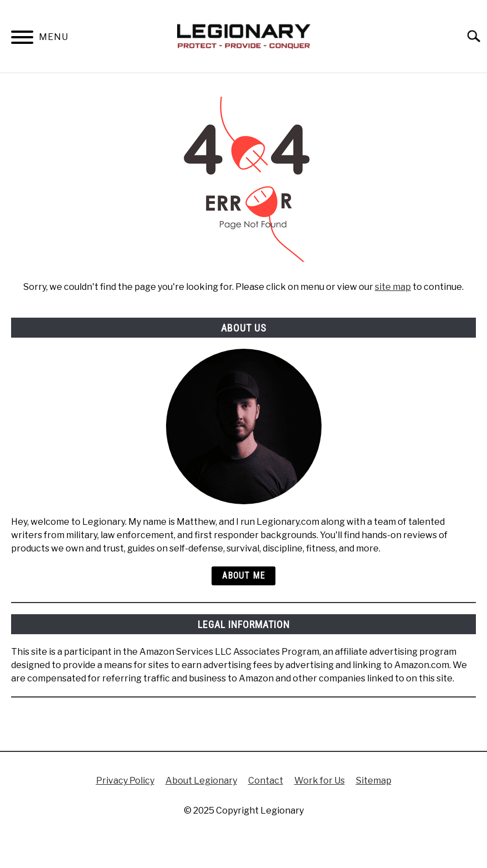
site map (393, 287)
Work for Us (320, 781)
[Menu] (22, 39)
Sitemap (374, 781)
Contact (266, 781)
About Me (244, 576)
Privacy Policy (125, 781)
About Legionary (201, 781)
